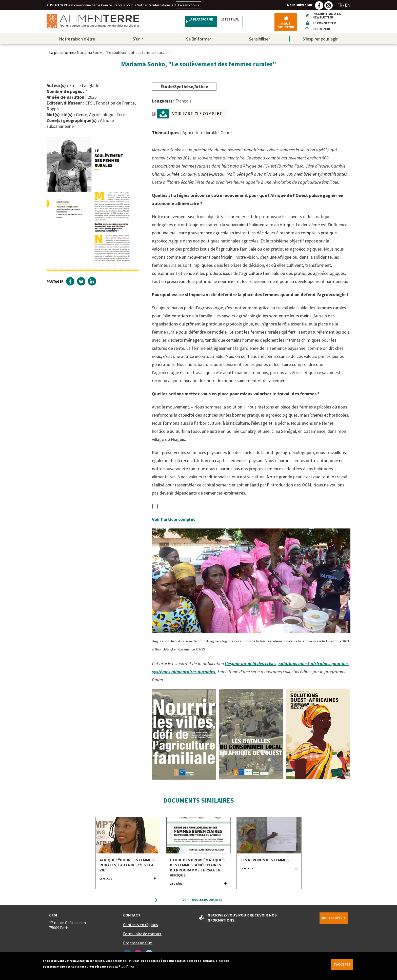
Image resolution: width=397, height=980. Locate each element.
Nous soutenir (286, 27)
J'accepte (338, 965)
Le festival (243, 23)
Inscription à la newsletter (327, 17)
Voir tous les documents (202, 902)
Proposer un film (134, 945)
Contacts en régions (137, 927)
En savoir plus (189, 5)
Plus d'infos (127, 965)
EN (348, 5)
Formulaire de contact (139, 936)
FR (340, 5)
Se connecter (324, 24)
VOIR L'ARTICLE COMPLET (197, 116)
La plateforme (190, 23)
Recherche (322, 30)
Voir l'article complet (173, 522)
